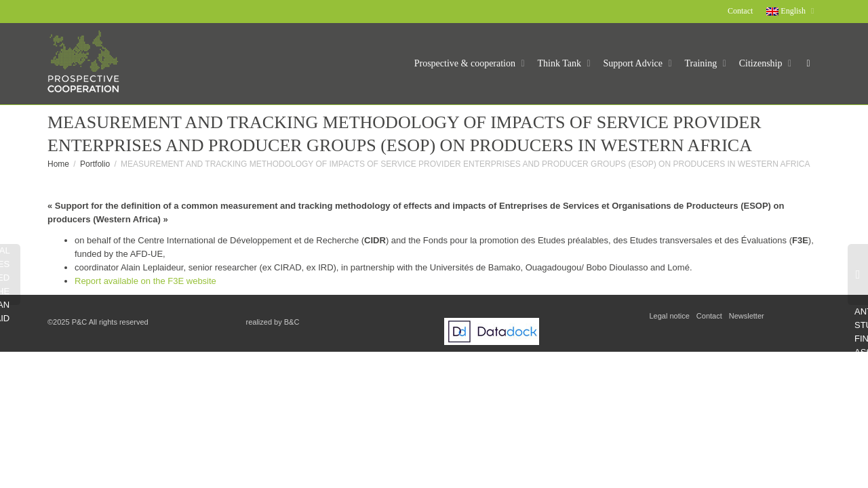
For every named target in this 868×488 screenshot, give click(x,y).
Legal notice (670, 316)
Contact (740, 11)
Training (702, 63)
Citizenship (762, 63)
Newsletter (747, 316)
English (787, 11)
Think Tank (561, 63)
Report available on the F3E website (145, 281)
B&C (292, 322)
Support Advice (634, 63)
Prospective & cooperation (466, 63)
